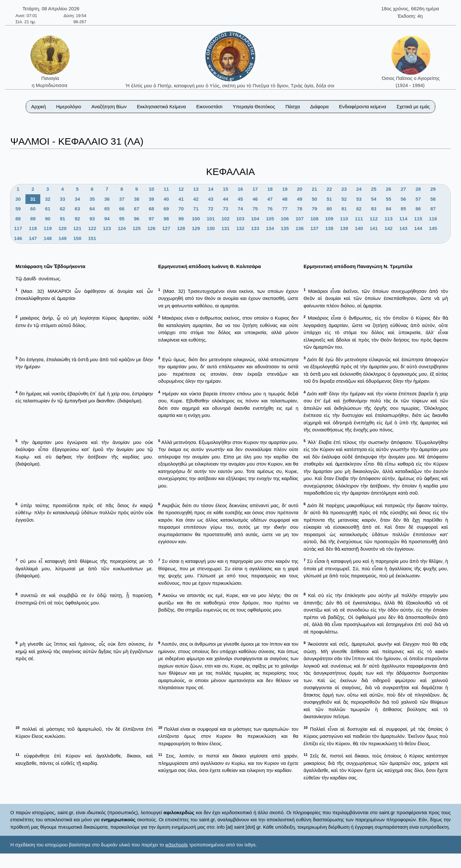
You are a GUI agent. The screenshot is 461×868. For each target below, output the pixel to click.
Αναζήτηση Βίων (109, 106)
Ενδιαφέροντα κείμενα (362, 106)
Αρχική (39, 106)
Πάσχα (293, 106)
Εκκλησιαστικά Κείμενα (161, 106)
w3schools (177, 845)
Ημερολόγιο (69, 106)
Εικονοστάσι (209, 106)
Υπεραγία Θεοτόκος (254, 106)
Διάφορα (319, 106)
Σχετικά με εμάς (413, 106)
